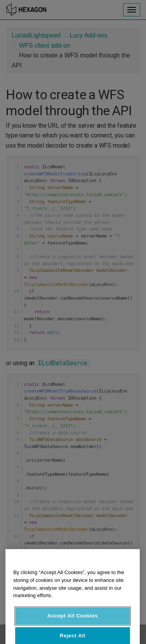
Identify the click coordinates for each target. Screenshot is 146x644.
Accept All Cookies (72, 625)
